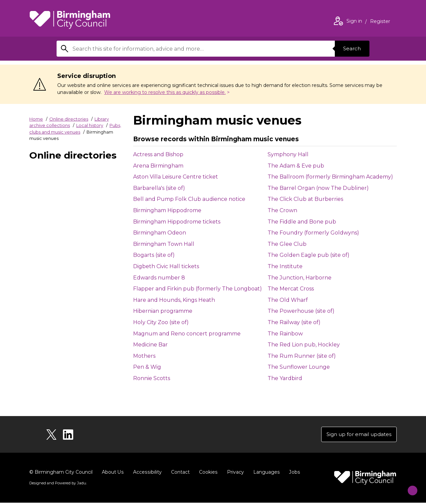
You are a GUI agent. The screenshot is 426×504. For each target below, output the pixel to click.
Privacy (234, 473)
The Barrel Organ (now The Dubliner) (318, 188)
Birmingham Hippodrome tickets (177, 222)
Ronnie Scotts (152, 378)
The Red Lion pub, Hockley (304, 345)
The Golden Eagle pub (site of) (309, 255)
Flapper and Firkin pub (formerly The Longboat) (198, 289)
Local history (90, 125)
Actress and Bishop (158, 154)
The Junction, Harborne (300, 278)
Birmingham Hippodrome (167, 210)
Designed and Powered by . (58, 484)
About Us (113, 473)
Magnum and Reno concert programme (187, 334)
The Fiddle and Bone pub (302, 222)
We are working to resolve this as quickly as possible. (165, 92)
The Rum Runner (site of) (302, 356)
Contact (179, 473)
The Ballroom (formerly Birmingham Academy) (330, 177)
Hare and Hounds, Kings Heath (174, 300)
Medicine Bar (150, 345)
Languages (265, 473)
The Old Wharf (288, 300)
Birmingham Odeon (160, 233)
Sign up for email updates (357, 435)
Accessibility (147, 473)
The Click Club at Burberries (305, 199)
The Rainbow (285, 334)
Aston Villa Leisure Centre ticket (176, 177)
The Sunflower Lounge (299, 367)
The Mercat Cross (291, 289)
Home (36, 119)
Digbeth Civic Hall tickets (166, 266)
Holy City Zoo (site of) (161, 322)
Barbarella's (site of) (159, 188)
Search (351, 48)
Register (380, 22)
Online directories (69, 119)
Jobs (293, 473)
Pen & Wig (147, 367)
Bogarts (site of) (154, 255)
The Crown (282, 210)
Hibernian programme (163, 311)
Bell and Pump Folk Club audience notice (189, 199)
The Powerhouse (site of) (301, 311)
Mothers (144, 356)
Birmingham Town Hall (164, 244)
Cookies (207, 473)
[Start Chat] (408, 486)
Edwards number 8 (159, 278)
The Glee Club (287, 244)
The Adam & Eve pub (296, 166)
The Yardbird (285, 378)
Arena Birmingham (158, 166)
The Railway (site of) (294, 322)
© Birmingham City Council (61, 473)
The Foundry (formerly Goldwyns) (313, 233)
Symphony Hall (288, 154)
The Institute (285, 266)
